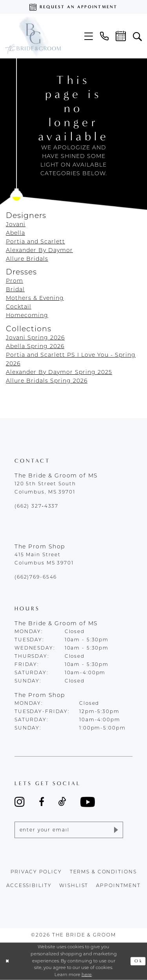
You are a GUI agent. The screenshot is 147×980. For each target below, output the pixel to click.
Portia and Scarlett (35, 242)
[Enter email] (69, 830)
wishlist (74, 886)
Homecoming (27, 316)
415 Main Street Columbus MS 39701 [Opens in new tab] (44, 559)
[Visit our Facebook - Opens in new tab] (42, 802)
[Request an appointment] (73, 7)
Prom (15, 281)
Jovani (16, 225)
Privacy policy (36, 872)
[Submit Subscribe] (115, 830)
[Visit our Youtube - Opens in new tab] (88, 802)
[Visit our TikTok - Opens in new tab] (62, 802)
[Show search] (137, 36)
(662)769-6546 (36, 577)
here (87, 975)
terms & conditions (103, 872)
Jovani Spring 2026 (35, 338)
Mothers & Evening (35, 299)
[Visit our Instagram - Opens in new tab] (20, 802)
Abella (15, 233)
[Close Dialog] (7, 961)
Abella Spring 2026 (35, 347)
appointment (118, 886)
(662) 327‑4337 (36, 506)
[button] (89, 36)
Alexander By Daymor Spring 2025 (59, 373)
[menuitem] (89, 36)
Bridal (15, 290)
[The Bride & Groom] (33, 36)
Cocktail (19, 307)
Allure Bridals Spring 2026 (47, 381)
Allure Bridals (27, 259)
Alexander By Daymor (39, 251)
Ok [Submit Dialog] (138, 961)
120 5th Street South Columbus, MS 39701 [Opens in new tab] (45, 488)
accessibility (29, 886)
